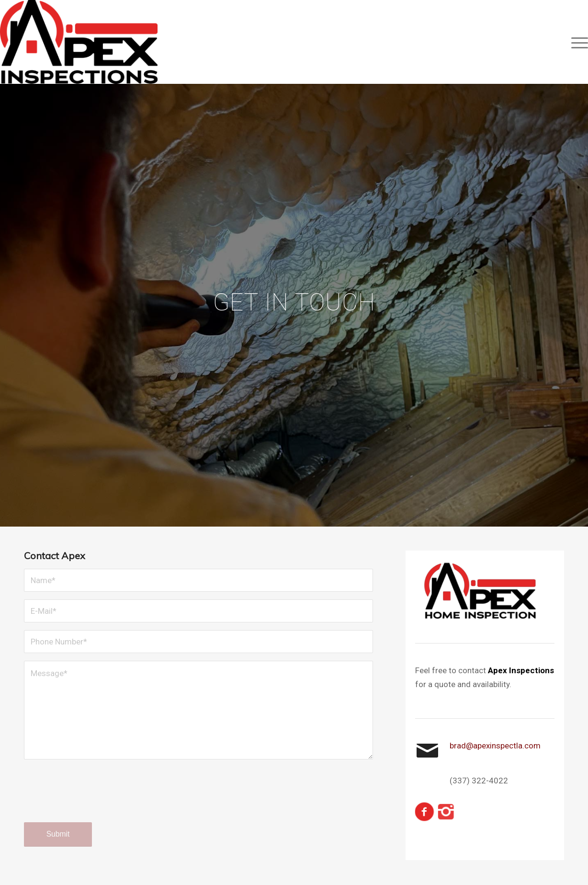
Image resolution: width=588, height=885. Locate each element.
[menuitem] (577, 42)
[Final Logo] (79, 42)
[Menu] (577, 42)
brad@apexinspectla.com (495, 746)
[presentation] (97, 800)
